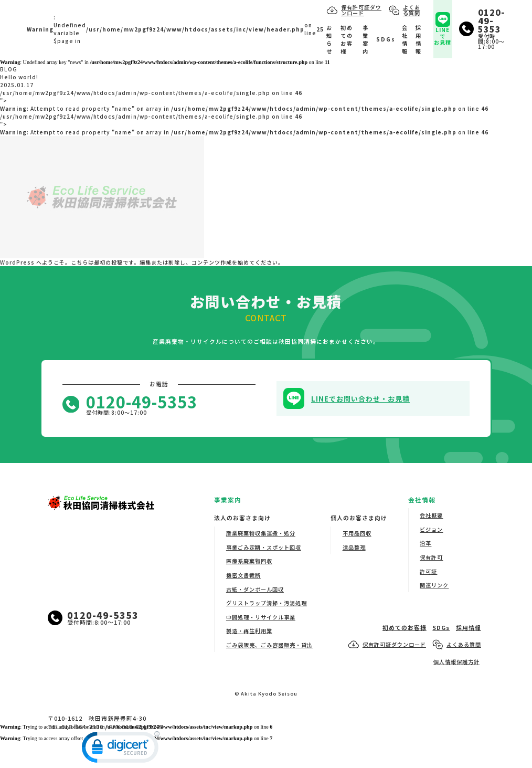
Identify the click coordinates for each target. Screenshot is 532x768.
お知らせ (329, 39)
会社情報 (405, 39)
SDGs (386, 39)
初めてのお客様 (347, 39)
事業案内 (366, 39)
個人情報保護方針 (456, 662)
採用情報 (419, 39)
